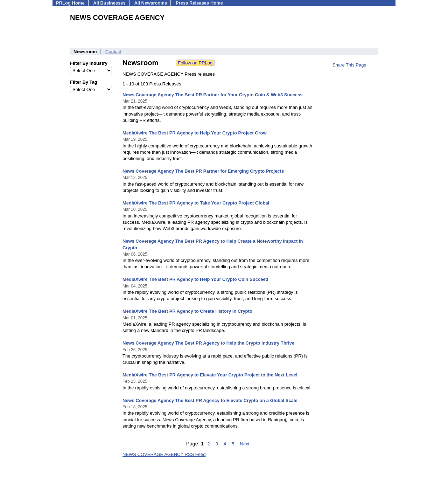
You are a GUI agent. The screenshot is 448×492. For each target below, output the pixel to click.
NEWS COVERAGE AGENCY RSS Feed (164, 454)
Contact (113, 52)
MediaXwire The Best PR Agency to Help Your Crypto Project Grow (195, 133)
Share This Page (349, 65)
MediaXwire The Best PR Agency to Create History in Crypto (187, 311)
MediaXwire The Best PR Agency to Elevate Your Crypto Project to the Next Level (210, 375)
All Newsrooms (150, 3)
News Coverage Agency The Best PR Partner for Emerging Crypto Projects (203, 171)
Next (245, 444)
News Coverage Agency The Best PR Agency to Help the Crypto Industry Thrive (208, 343)
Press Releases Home (199, 3)
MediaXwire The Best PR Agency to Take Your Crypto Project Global (196, 203)
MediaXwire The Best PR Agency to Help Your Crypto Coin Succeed (195, 279)
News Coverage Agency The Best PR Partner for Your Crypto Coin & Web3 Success (213, 95)
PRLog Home (70, 3)
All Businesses (109, 3)
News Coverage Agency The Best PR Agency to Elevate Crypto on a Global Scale (210, 400)
